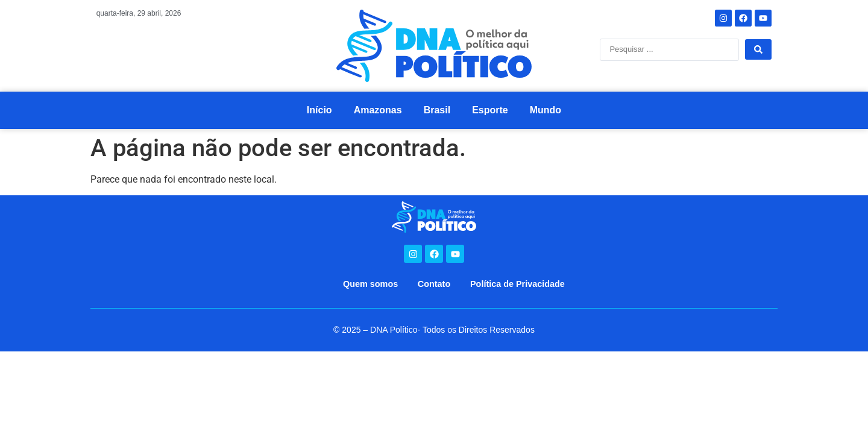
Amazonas (378, 110)
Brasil (437, 110)
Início (319, 110)
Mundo (546, 110)
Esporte (490, 110)
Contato (434, 284)
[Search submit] (758, 49)
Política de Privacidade (517, 284)
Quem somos (370, 284)
